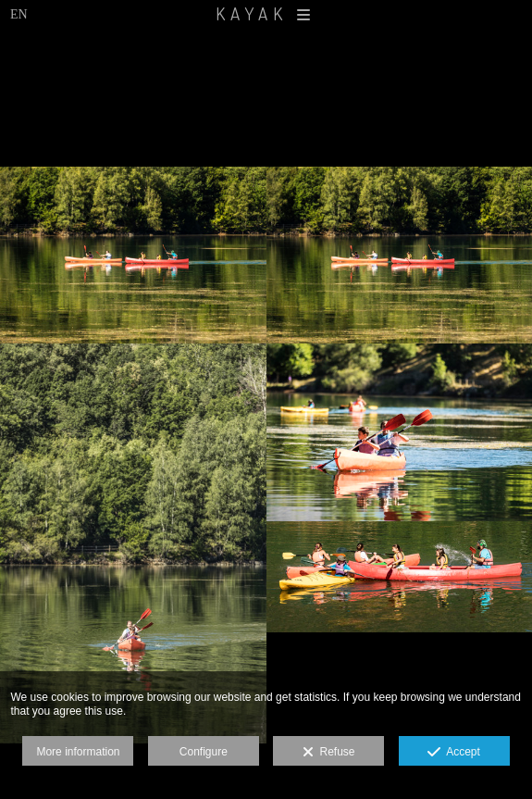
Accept (454, 753)
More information (78, 752)
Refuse (329, 753)
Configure (204, 752)
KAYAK (266, 13)
